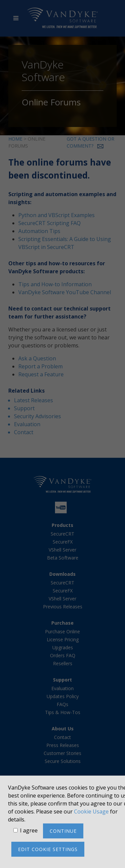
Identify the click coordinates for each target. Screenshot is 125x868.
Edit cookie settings (48, 849)
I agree (29, 830)
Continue (63, 831)
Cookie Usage (91, 811)
